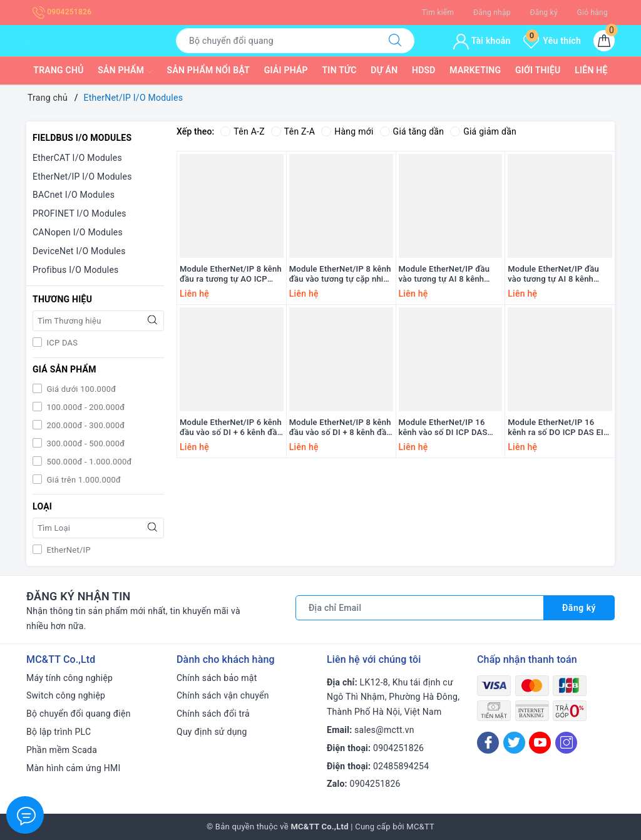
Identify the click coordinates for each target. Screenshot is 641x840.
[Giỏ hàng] (604, 41)
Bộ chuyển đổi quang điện (79, 714)
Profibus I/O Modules (76, 270)
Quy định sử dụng (212, 732)
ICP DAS (61, 343)
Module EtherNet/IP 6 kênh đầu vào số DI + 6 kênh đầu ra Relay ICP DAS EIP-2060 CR (231, 428)
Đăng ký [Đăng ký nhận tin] (579, 608)
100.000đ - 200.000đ (85, 407)
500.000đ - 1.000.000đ (88, 462)
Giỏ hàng (592, 13)
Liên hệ (591, 70)
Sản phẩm (125, 71)
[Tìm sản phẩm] (276, 41)
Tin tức (340, 70)
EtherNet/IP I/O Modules (82, 177)
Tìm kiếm (438, 13)
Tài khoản (482, 41)
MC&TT (420, 827)
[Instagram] (566, 743)
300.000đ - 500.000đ (85, 443)
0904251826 (62, 12)
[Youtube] (540, 743)
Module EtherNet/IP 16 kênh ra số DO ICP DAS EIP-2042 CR (560, 428)
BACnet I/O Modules (74, 195)
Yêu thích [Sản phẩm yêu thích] (552, 41)
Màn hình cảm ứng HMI (74, 768)
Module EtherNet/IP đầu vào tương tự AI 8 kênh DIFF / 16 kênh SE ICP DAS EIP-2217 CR (449, 275)
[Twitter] (514, 743)
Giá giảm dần (483, 131)
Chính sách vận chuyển (223, 695)
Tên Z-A (293, 131)
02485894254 (401, 766)
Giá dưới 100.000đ (80, 389)
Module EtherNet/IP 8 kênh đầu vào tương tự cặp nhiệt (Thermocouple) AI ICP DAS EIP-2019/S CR (340, 275)
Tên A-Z (242, 131)
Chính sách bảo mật (217, 678)
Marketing (475, 70)
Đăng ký (543, 13)
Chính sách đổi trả (213, 714)
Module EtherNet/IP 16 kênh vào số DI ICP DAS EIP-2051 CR (443, 428)
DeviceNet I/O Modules (79, 251)
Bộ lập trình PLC (59, 732)
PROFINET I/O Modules (79, 213)
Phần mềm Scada (62, 750)
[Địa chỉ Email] (420, 608)
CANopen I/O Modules (78, 232)
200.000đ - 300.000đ (85, 425)
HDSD (424, 70)
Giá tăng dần (412, 131)
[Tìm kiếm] (395, 41)
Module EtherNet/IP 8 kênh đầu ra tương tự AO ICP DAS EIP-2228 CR (231, 275)
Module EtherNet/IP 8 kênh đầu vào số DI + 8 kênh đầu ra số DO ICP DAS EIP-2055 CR (341, 428)
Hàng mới (347, 131)
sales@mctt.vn (384, 730)
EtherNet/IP (68, 550)
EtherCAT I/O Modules (77, 158)
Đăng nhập (492, 13)
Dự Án (384, 70)
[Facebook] (488, 743)
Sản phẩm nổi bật (208, 70)
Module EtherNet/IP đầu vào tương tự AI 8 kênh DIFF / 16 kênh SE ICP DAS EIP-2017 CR (558, 275)
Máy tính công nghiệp (69, 678)
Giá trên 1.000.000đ (83, 480)
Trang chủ (58, 70)
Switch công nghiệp (66, 695)
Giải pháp (286, 70)
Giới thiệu (538, 70)
